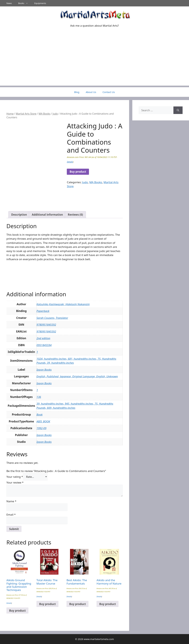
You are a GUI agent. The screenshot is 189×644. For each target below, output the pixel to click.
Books (25, 3)
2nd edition (43, 338)
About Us (91, 92)
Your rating (15, 477)
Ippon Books (44, 370)
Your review (15, 482)
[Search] (178, 110)
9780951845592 (46, 325)
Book (40, 415)
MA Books (45, 114)
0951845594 (44, 345)
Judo (55, 114)
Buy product (78, 172)
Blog (77, 92)
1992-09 (41, 428)
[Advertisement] (94, 63)
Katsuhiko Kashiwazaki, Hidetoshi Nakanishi (63, 304)
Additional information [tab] (47, 215)
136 (39, 397)
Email (11, 515)
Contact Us (109, 92)
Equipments (40, 3)
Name (11, 501)
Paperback (43, 311)
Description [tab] (19, 215)
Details (70, 162)
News (9, 3)
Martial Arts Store (26, 114)
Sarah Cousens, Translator (52, 318)
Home (10, 114)
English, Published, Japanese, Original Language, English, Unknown (77, 376)
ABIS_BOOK (43, 421)
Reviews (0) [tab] (75, 215)
